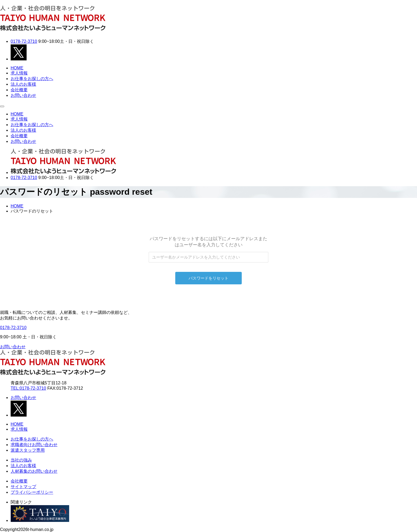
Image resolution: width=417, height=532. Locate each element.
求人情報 (19, 73)
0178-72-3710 (24, 41)
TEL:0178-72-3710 (28, 388)
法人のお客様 (23, 84)
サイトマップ (23, 487)
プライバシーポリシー (32, 492)
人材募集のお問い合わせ (34, 471)
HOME (17, 68)
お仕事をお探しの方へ (32, 79)
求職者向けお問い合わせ (34, 445)
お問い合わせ (23, 95)
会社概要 (19, 90)
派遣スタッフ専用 (28, 450)
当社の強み (21, 460)
